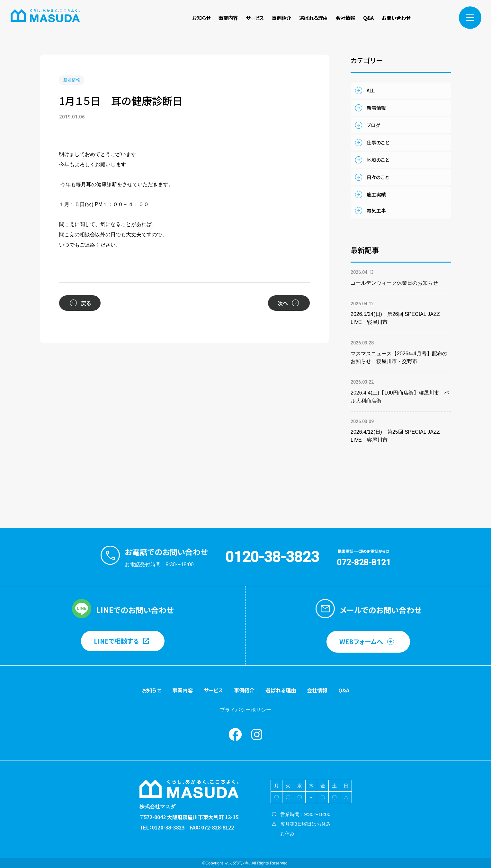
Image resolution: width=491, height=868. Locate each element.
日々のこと (378, 177)
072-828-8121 (364, 562)
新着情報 (72, 80)
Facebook (428, 18)
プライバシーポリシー (245, 710)
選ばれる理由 (313, 18)
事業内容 (228, 18)
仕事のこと (378, 142)
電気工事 (376, 210)
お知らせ (201, 18)
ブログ (373, 125)
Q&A (368, 18)
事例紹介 (281, 18)
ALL (371, 90)
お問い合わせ (396, 18)
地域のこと (378, 160)
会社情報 (345, 18)
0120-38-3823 (272, 557)
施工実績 (376, 194)
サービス (255, 18)
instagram (442, 18)
